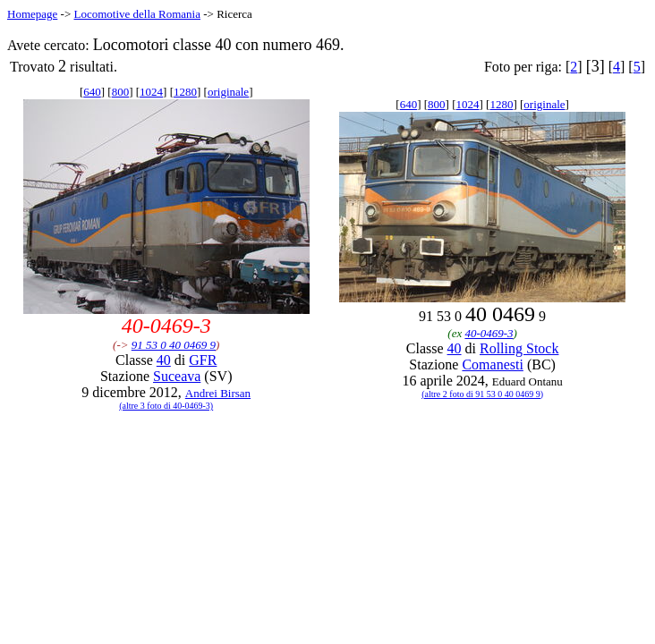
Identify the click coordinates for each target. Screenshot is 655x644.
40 (164, 360)
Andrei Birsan (218, 393)
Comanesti (492, 364)
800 (121, 92)
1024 (151, 92)
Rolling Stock (519, 348)
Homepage (32, 14)
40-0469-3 (489, 333)
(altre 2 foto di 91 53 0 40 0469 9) (482, 394)
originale (228, 92)
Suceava (177, 376)
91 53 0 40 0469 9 (174, 345)
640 (92, 92)
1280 (185, 92)
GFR (203, 360)
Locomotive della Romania (137, 14)
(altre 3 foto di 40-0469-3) (166, 406)
